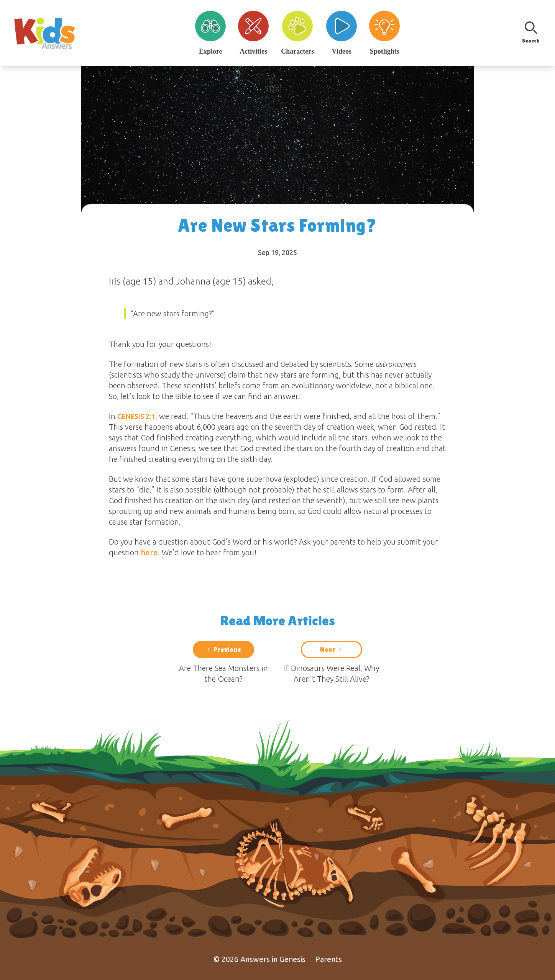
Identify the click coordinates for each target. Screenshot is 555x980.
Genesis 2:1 (136, 416)
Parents (328, 959)
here (149, 552)
